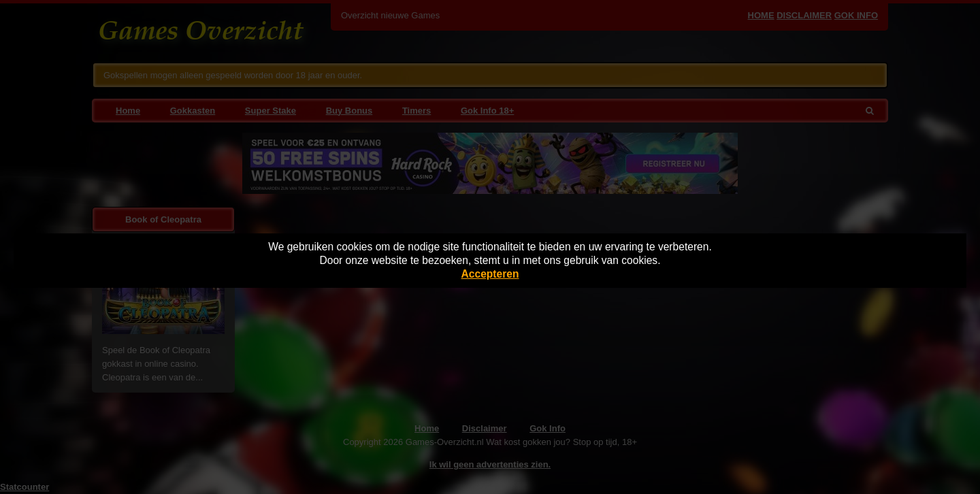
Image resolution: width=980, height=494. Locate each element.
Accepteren (490, 274)
